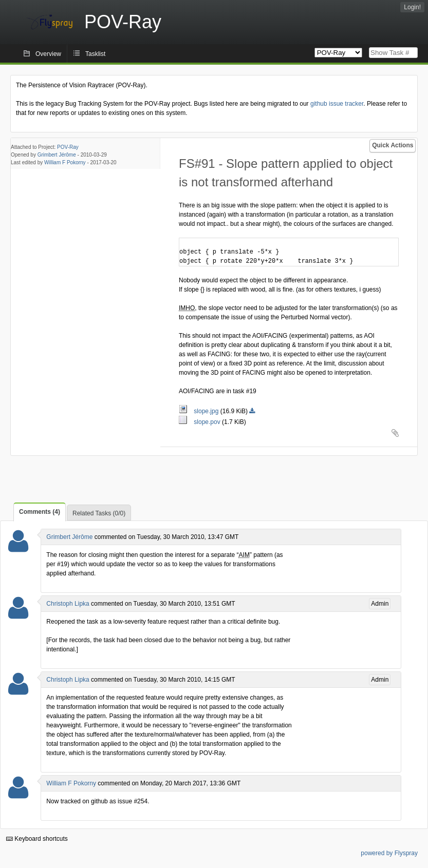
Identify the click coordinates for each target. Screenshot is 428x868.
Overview (48, 54)
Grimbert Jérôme (57, 155)
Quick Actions (393, 145)
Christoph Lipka (68, 604)
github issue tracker (337, 104)
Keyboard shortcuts (37, 839)
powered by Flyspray (389, 853)
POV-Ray (68, 147)
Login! (412, 7)
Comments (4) (40, 512)
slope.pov (200, 422)
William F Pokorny (65, 162)
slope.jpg (200, 411)
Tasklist (95, 54)
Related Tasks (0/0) (99, 513)
